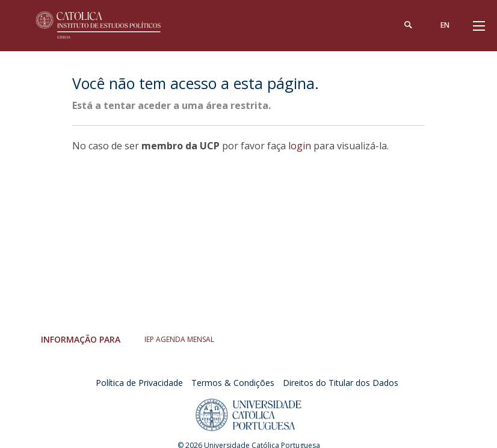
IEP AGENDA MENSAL (179, 339)
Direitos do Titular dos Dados (341, 383)
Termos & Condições (233, 383)
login (300, 146)
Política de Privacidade (139, 383)
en (445, 25)
